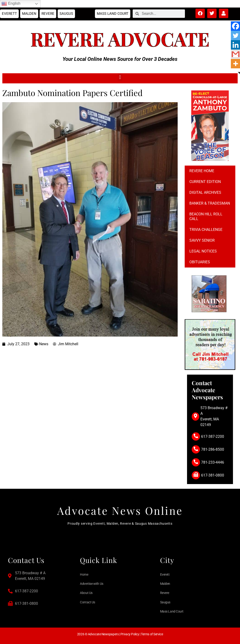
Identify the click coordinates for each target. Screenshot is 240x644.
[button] (120, 77)
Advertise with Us (92, 584)
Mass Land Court (113, 14)
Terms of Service (152, 634)
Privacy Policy (130, 634)
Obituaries (200, 262)
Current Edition (205, 182)
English (11, 4)
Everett (9, 14)
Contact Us (88, 602)
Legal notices (203, 251)
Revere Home (202, 171)
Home (84, 574)
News (44, 344)
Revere (48, 14)
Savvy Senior (202, 240)
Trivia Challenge (206, 230)
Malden (29, 14)
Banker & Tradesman (210, 203)
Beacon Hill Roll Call (206, 216)
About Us (86, 593)
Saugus (66, 14)
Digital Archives (205, 192)
